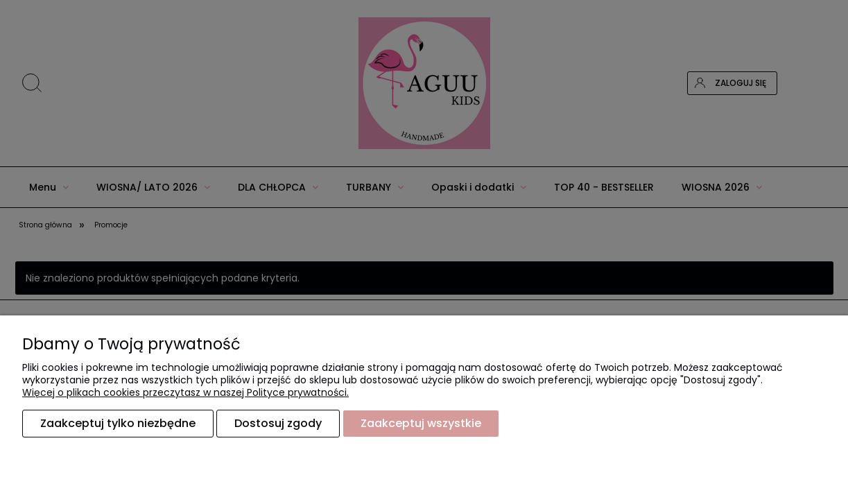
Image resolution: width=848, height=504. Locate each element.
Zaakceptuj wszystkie (421, 423)
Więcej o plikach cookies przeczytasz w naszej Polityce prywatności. (185, 392)
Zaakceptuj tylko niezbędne (118, 423)
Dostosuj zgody (278, 423)
